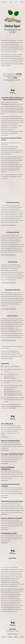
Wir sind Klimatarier (7, 424)
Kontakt (22, 2)
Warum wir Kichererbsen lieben (10, 441)
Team (16, 2)
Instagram (10, 637)
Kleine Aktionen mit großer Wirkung (12, 501)
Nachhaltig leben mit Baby (9, 533)
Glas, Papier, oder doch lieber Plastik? (12, 454)
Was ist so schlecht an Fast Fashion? (12, 518)
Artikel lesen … (5, 437)
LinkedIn (16, 637)
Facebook (4, 637)
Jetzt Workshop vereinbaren (8, 225)
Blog (11, 2)
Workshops (4, 2)
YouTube (22, 637)
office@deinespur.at (15, 406)
